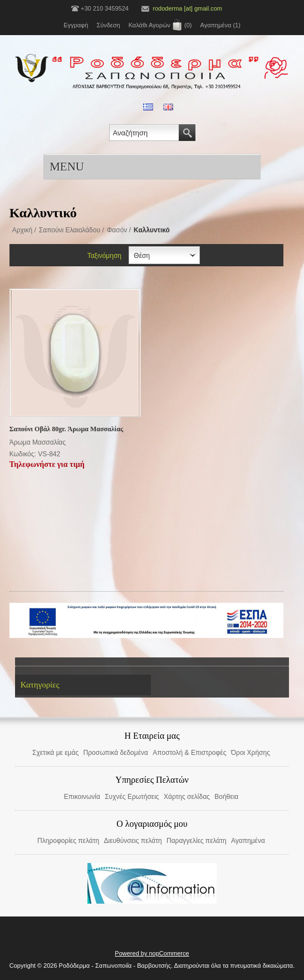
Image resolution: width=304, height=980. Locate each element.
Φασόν (117, 230)
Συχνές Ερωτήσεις (132, 797)
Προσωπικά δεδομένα (116, 753)
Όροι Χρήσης (251, 753)
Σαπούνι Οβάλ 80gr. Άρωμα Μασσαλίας (66, 429)
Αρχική (22, 230)
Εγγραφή (76, 25)
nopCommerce (169, 953)
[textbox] (144, 133)
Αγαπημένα (248, 841)
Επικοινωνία (82, 797)
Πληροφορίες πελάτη (68, 841)
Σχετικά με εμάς (55, 753)
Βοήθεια (226, 797)
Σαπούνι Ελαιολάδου (70, 230)
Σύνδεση (108, 25)
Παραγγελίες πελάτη (197, 841)
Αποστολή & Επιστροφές (189, 753)
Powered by (132, 953)
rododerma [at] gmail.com (187, 8)
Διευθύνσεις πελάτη (133, 841)
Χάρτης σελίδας (187, 797)
